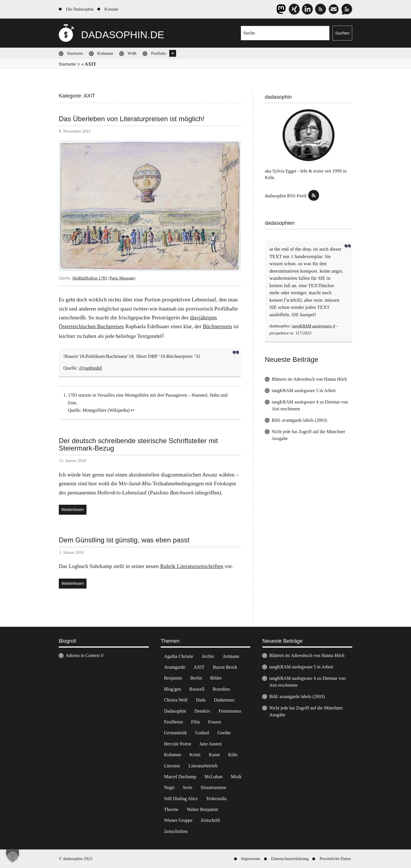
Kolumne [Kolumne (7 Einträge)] (173, 755)
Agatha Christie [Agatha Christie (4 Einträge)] (179, 656)
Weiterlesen (74, 510)
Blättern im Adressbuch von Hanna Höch (309, 379)
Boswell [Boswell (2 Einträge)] (197, 689)
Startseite (75, 53)
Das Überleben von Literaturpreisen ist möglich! (132, 119)
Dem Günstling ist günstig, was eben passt (124, 540)
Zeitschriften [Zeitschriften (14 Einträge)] (176, 831)
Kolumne (105, 53)
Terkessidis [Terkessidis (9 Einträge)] (216, 799)
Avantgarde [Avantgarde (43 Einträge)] (175, 667)
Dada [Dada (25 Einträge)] (201, 700)
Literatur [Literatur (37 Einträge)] (172, 766)
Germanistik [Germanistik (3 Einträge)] (176, 733)
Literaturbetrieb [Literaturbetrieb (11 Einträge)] (203, 766)
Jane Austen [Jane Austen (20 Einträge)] (211, 744)
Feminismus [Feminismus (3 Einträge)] (230, 711)
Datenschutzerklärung (290, 859)
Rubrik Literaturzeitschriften (192, 566)
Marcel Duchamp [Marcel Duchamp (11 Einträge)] (180, 777)
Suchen (342, 33)
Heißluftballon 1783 (90, 278)
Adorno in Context (83, 655)
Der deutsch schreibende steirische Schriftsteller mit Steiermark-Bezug (138, 445)
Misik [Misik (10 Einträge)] (236, 777)
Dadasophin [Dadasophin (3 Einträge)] (175, 711)
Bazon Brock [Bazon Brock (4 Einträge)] (225, 667)
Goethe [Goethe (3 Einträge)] (224, 733)
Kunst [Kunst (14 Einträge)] (214, 755)
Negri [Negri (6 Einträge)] (169, 787)
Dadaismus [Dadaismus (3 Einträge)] (224, 700)
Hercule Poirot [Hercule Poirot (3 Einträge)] (178, 744)
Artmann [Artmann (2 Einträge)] (231, 656)
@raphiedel (90, 368)
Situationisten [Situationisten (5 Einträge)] (213, 787)
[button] (13, 855)
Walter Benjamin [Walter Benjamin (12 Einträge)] (202, 809)
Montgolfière (94, 410)
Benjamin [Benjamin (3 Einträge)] (173, 678)
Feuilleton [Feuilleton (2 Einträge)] (174, 722)
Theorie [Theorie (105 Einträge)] (171, 809)
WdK (132, 53)
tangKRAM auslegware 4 (314, 326)
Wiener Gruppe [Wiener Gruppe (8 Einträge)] (178, 820)
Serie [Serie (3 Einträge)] (188, 787)
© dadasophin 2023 (75, 859)
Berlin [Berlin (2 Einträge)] (196, 678)
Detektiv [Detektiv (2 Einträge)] (202, 711)
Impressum (251, 859)
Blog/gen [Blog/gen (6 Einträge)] (173, 689)
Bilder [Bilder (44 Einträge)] (216, 678)
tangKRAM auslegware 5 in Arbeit (304, 391)
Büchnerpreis (218, 326)
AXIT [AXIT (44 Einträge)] (199, 667)
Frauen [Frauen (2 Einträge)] (214, 722)
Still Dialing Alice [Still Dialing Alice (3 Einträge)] (181, 799)
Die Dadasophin (80, 9)
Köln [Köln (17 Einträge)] (233, 755)
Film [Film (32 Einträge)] (196, 722)
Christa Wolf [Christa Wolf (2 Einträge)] (176, 700)
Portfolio (159, 53)
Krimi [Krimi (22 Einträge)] (195, 755)
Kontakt (111, 9)
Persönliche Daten (335, 859)
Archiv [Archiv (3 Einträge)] (208, 656)
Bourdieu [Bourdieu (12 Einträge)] (221, 689)
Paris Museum (122, 278)
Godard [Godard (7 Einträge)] (202, 733)
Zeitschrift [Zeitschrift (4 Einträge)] (210, 820)
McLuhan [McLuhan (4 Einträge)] (214, 777)
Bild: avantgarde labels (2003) (299, 420)
